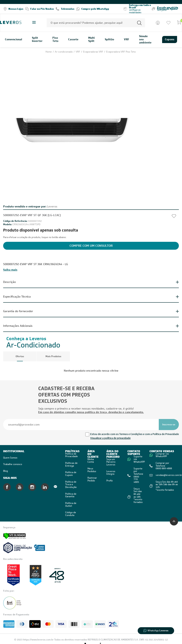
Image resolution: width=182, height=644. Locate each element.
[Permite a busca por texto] (139, 23)
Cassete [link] (73, 40)
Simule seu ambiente (145, 40)
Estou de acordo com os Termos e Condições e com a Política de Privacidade (135, 434)
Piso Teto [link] (55, 40)
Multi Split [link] (91, 40)
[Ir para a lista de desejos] (168, 23)
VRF (78, 52)
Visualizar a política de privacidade (110, 438)
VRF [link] (127, 40)
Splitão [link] (109, 40)
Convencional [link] (13, 40)
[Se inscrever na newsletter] (169, 425)
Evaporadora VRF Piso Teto (121, 52)
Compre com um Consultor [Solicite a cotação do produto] (91, 246)
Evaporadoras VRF (93, 52)
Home (49, 52)
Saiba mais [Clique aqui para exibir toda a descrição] (10, 270)
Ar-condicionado (64, 52)
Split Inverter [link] (37, 40)
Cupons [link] (170, 39)
